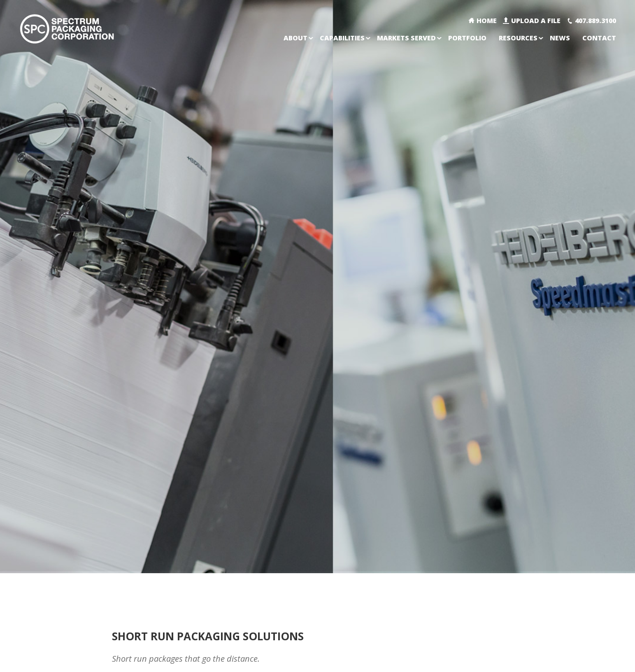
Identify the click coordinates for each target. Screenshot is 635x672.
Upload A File (536, 21)
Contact (599, 38)
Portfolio (467, 38)
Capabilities (342, 38)
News (560, 38)
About (295, 38)
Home (487, 21)
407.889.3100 (595, 21)
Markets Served (406, 38)
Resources (518, 38)
